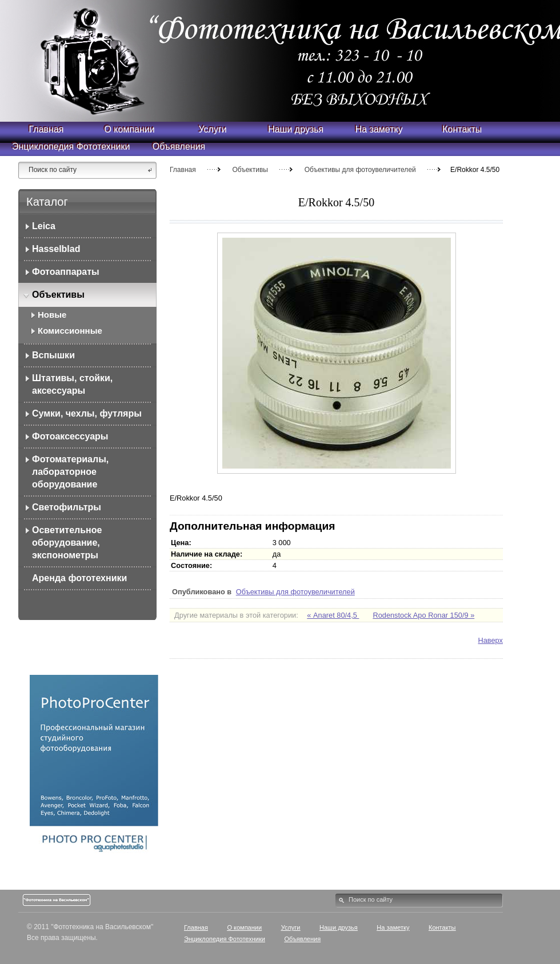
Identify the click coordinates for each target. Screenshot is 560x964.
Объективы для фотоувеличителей (360, 170)
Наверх (490, 640)
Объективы (250, 170)
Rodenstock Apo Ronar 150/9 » (423, 615)
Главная (183, 170)
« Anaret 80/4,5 (333, 615)
